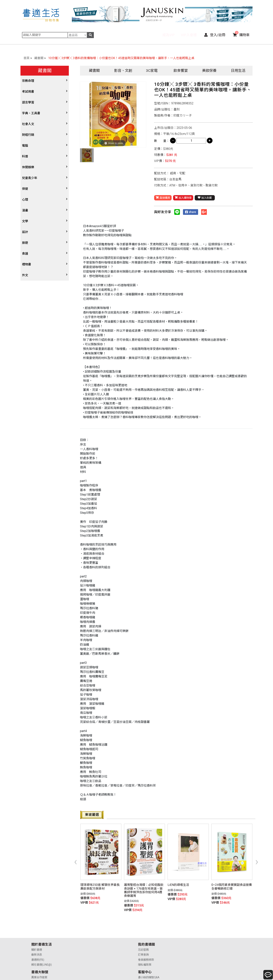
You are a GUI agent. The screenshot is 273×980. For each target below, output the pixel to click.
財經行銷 (28, 135)
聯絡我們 (199, 944)
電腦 (25, 146)
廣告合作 (145, 944)
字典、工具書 (31, 113)
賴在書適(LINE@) (42, 944)
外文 (25, 275)
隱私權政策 (92, 944)
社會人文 (28, 124)
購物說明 (199, 934)
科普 (25, 156)
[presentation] (76, 855)
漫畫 (25, 210)
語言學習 (28, 102)
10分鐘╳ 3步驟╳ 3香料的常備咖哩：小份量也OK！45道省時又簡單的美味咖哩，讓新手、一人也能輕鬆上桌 (121, 58)
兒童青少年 (30, 178)
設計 (25, 232)
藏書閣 (39, 58)
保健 (25, 189)
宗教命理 (28, 81)
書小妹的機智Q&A (204, 929)
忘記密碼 (91, 929)
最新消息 (37, 934)
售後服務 (199, 939)
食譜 (25, 254)
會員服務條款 (93, 939)
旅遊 (25, 243)
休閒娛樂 (28, 167)
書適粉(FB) (38, 939)
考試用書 (28, 92)
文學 (25, 221)
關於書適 (37, 929)
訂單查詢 (91, 934)
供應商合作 (146, 934)
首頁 (27, 58)
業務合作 (145, 939)
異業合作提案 (147, 929)
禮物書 (27, 264)
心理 (25, 200)
